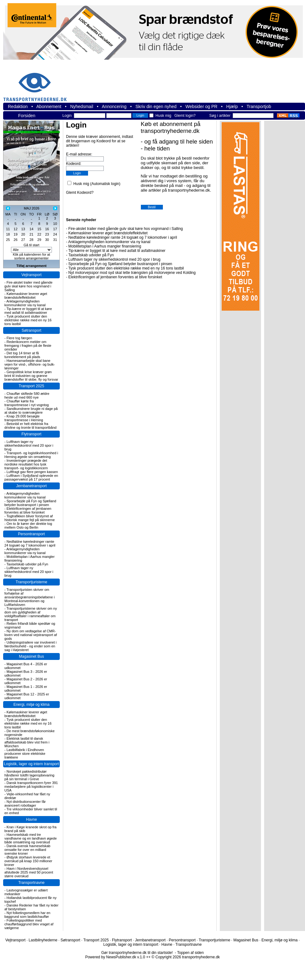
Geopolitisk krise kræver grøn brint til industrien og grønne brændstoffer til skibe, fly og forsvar (31, 376)
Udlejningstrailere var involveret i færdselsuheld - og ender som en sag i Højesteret (30, 646)
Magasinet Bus (31, 656)
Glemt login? (185, 116)
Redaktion (18, 106)
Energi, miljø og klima (32, 705)
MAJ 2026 (32, 208)
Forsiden (27, 116)
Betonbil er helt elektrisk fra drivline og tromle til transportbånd (30, 426)
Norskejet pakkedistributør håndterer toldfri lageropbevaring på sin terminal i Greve (29, 775)
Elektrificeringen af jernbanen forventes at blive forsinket (28, 510)
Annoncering (114, 106)
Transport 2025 (32, 386)
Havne (32, 819)
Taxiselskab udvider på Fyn (28, 564)
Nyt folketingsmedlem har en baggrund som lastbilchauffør (27, 915)
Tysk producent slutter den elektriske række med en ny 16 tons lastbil (28, 320)
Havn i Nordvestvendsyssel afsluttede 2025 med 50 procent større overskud (29, 872)
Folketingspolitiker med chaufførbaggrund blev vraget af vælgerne (29, 924)
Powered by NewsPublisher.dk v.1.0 (115, 957)
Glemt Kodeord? (80, 193)
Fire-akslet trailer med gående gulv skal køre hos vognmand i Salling (28, 286)
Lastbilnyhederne (43, 940)
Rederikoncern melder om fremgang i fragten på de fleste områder (28, 346)
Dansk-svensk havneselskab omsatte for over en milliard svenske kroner (27, 850)
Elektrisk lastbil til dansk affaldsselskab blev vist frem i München (27, 742)
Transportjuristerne (31, 582)
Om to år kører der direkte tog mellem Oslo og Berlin (28, 525)
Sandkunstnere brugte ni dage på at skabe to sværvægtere (31, 411)
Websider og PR (202, 106)
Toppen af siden (190, 953)
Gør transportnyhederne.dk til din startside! (137, 953)
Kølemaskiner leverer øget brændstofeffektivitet (26, 296)
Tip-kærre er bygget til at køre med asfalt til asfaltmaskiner (28, 311)
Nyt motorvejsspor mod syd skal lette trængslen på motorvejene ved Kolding (132, 273)
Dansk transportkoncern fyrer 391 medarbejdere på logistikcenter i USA (31, 787)
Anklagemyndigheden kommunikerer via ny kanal (25, 303)
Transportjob (259, 106)
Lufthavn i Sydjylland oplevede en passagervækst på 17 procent (31, 477)
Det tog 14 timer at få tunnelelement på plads (22, 355)
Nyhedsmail (82, 106)
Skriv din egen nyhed (156, 106)
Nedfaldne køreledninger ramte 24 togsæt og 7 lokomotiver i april (30, 543)
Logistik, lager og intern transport (32, 764)
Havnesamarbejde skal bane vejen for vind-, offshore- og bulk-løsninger (30, 364)
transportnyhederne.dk (38, 83)
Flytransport (31, 434)
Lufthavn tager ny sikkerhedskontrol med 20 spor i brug (29, 445)
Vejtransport (31, 275)
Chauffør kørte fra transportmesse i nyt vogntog (27, 403)
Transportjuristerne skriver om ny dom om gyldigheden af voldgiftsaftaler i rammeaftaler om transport (31, 614)
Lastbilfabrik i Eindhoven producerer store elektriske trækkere (25, 754)
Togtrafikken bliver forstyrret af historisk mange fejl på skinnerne (30, 518)
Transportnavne (31, 883)
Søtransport (32, 330)
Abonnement (49, 106)
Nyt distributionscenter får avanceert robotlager (25, 803)
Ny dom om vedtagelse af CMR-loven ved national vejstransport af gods (31, 635)
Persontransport (31, 534)
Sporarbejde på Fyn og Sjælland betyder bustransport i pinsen (30, 503)
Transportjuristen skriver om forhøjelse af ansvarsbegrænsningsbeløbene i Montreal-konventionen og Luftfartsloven (30, 597)
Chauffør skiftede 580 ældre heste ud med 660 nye (27, 395)
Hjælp (232, 106)
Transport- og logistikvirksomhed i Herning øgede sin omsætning (31, 455)
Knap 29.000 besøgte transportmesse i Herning (24, 418)
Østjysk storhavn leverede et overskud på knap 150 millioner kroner (28, 861)
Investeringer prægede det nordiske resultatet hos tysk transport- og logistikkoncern (26, 464)
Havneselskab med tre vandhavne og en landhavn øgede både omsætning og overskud (30, 838)
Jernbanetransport (31, 486)
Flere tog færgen (19, 338)
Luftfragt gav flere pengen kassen (32, 472)
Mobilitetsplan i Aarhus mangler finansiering (105, 246)
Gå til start (31, 245)
